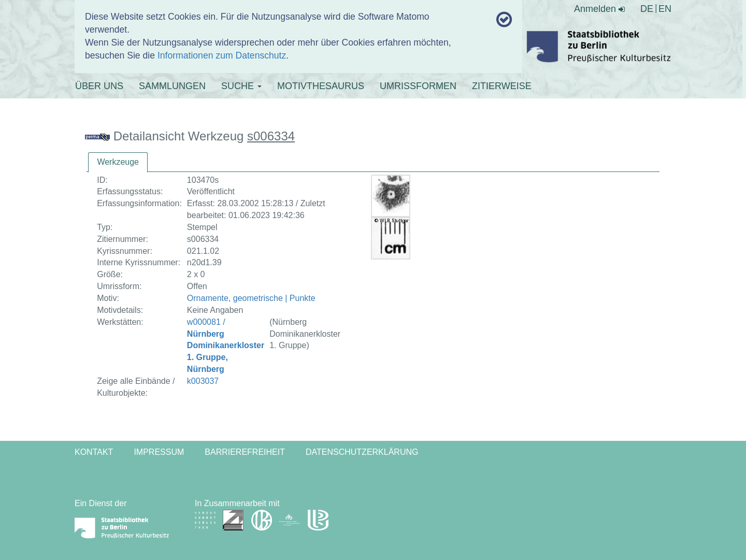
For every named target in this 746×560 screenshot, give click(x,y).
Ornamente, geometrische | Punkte (251, 298)
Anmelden (599, 9)
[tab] (118, 162)
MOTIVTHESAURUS (321, 86)
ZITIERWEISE (502, 86)
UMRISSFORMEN (418, 86)
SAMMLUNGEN (172, 86)
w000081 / (226, 346)
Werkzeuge (118, 162)
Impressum (159, 452)
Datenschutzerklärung (362, 452)
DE (647, 9)
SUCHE (241, 86)
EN (665, 9)
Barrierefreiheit (245, 452)
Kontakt (94, 452)
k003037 (203, 381)
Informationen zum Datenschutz (222, 55)
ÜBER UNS (99, 86)
